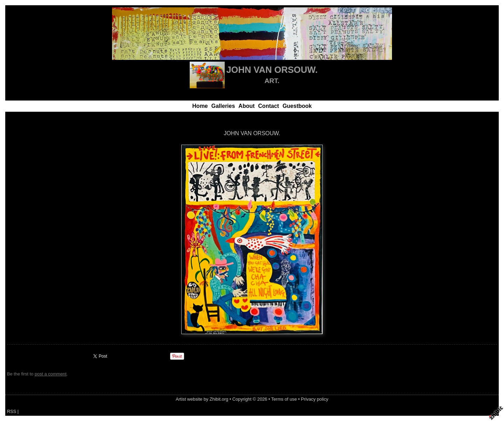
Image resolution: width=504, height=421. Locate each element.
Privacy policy (315, 399)
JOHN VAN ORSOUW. (272, 70)
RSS (12, 411)
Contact (269, 106)
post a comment (51, 374)
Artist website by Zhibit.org (202, 399)
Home (200, 106)
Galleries (223, 106)
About (246, 106)
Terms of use (284, 399)
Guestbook (297, 106)
